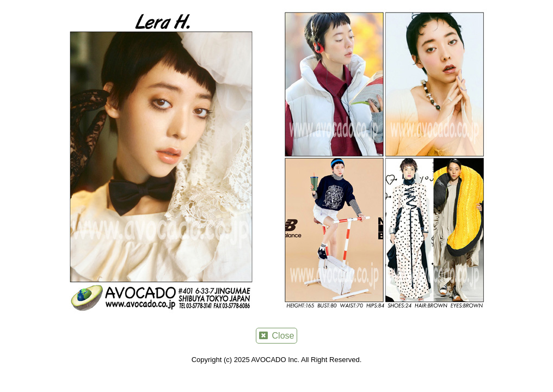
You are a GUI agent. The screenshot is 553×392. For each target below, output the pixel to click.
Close (277, 336)
